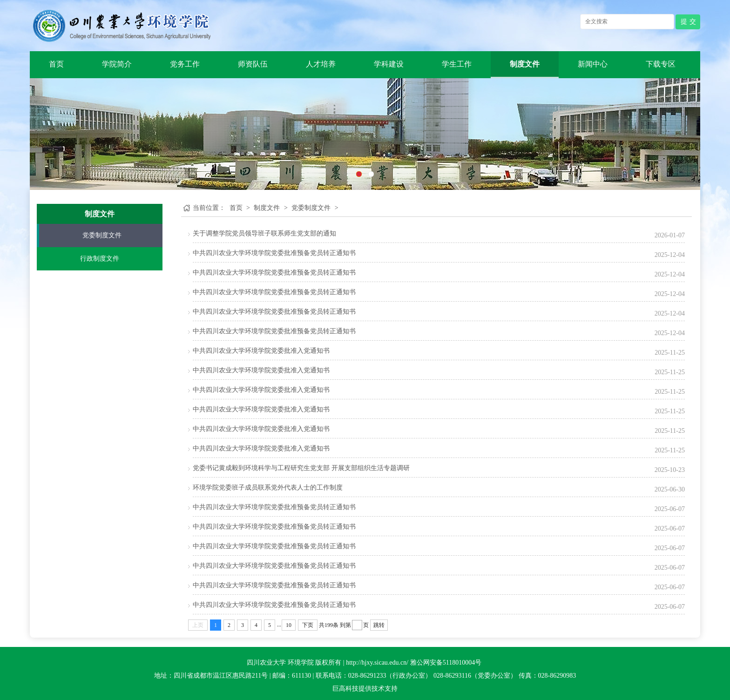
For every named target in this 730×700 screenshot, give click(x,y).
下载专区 (661, 64)
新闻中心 (593, 64)
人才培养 (321, 64)
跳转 (379, 625)
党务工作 (185, 64)
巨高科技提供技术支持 (365, 689)
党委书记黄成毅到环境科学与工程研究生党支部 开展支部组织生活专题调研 (301, 468)
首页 (56, 64)
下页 (308, 625)
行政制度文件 (100, 259)
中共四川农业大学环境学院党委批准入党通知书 (261, 351)
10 (289, 625)
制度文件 (525, 64)
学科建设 (389, 64)
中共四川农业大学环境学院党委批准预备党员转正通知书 (274, 253)
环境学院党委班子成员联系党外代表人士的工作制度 (268, 488)
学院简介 (117, 64)
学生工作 (457, 64)
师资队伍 (253, 64)
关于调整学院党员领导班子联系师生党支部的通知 (264, 233)
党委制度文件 (102, 235)
